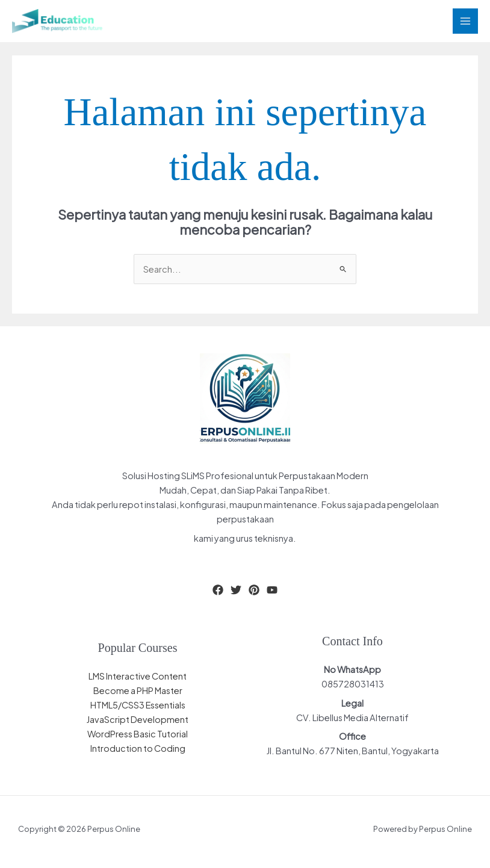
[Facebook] (218, 590)
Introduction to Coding (138, 748)
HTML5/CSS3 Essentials (138, 705)
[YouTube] (272, 590)
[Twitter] (236, 590)
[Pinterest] (254, 590)
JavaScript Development (138, 719)
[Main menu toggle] (465, 21)
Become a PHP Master (138, 690)
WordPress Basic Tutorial (138, 734)
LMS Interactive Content (138, 676)
